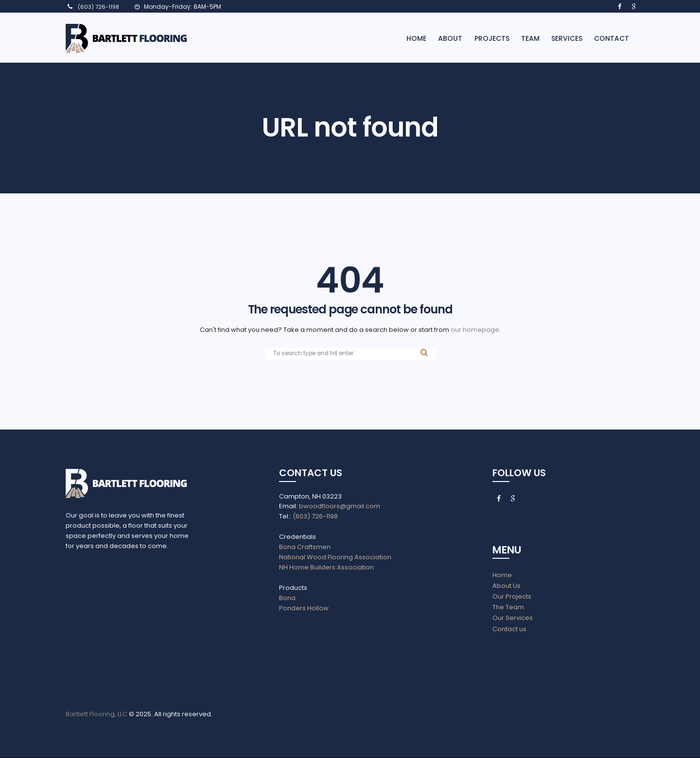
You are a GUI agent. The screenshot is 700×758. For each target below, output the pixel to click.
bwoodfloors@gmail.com (339, 507)
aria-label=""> (130, 617)
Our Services (513, 618)
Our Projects (512, 597)
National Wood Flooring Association (335, 557)
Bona (287, 598)
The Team (508, 608)
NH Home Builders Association (326, 567)
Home (502, 576)
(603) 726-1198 (98, 7)
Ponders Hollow (304, 608)
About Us (507, 586)
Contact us (509, 629)
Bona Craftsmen (305, 547)
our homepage (475, 330)
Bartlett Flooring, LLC (96, 715)
